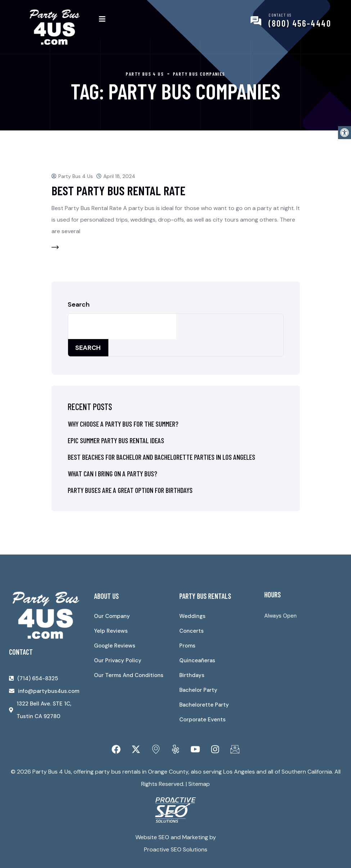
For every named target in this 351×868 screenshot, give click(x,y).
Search (79, 304)
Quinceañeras (197, 660)
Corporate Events (202, 720)
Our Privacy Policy (118, 660)
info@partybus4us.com (49, 691)
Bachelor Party (198, 690)
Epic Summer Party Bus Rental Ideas (116, 440)
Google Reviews (115, 646)
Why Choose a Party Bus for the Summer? (123, 424)
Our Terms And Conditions (129, 675)
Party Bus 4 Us (76, 176)
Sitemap (199, 784)
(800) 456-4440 (300, 23)
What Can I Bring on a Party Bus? (112, 473)
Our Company (112, 616)
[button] (345, 133)
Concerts (192, 631)
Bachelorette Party (204, 705)
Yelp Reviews (111, 631)
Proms (187, 646)
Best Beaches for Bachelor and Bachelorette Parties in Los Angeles (161, 457)
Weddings (192, 616)
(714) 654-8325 (38, 678)
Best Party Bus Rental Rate (118, 190)
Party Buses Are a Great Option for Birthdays (130, 490)
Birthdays (192, 675)
